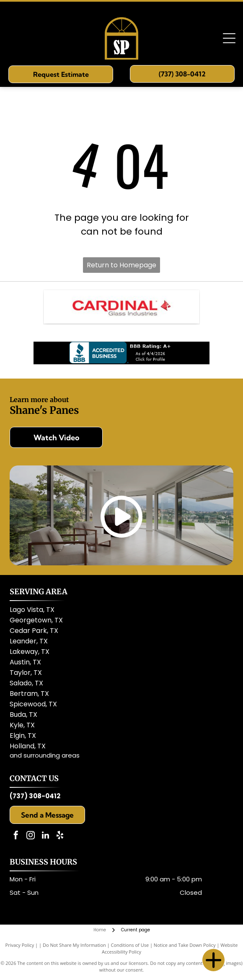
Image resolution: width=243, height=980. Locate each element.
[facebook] (16, 836)
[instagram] (31, 836)
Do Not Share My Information (74, 945)
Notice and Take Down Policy (185, 945)
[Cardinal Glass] (121, 307)
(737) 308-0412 (35, 796)
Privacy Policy (20, 945)
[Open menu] (229, 38)
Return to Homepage (121, 265)
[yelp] (60, 836)
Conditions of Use (130, 945)
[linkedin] (45, 836)
